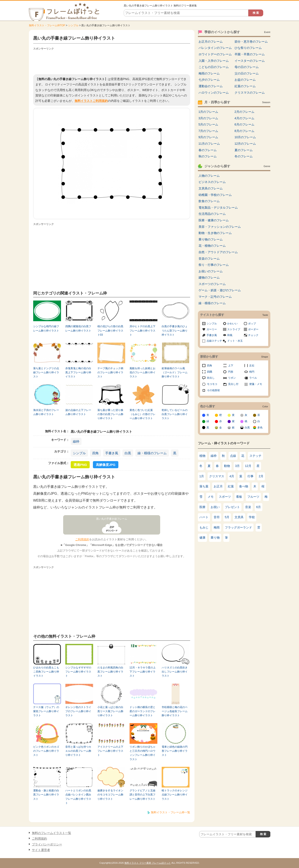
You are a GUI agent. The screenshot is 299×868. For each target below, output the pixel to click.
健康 (202, 538)
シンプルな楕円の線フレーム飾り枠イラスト (46, 328)
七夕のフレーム (209, 80)
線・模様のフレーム (152, 453)
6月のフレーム (244, 124)
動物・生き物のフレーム (215, 233)
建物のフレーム (209, 277)
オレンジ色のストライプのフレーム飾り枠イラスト (78, 711)
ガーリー (212, 329)
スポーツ (225, 497)
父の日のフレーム (247, 73)
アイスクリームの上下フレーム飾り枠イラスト (110, 751)
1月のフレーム (208, 112)
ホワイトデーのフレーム (215, 54)
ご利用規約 (82, 539)
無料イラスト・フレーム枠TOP (47, 25)
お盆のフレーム (245, 80)
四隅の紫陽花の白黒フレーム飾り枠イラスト (78, 328)
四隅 (210, 372)
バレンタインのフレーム (215, 48)
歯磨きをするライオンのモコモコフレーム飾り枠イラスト (110, 795)
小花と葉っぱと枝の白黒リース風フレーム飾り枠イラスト (110, 711)
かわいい (232, 324)
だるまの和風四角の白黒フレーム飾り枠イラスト (110, 672)
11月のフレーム (209, 144)
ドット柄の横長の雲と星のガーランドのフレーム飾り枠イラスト (142, 711)
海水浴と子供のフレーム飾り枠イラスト (46, 412)
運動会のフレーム (211, 86)
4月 (232, 476)
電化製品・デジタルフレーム (218, 208)
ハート (204, 517)
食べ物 (244, 486)
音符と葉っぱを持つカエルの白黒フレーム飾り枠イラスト (78, 751)
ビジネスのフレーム (212, 182)
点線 (233, 456)
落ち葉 (204, 486)
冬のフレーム (244, 156)
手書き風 (112, 453)
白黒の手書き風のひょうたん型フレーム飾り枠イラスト (175, 331)
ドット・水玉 (235, 341)
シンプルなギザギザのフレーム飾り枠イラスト (78, 672)
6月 (259, 507)
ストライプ (234, 329)
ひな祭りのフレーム (248, 48)
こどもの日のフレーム (214, 67)
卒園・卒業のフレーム (250, 54)
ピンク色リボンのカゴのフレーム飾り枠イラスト (46, 751)
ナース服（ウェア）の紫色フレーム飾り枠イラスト (46, 711)
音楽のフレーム (209, 259)
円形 (231, 372)
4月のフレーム (244, 118)
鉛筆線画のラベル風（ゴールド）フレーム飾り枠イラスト (175, 373)
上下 (231, 366)
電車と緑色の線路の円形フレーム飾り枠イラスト (175, 751)
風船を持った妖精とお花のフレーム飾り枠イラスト (142, 373)
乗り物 (215, 538)
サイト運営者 (41, 850)
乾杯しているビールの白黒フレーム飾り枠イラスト (175, 414)
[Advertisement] (112, 61)
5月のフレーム (208, 124)
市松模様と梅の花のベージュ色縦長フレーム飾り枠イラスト (175, 711)
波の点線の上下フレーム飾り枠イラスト (78, 412)
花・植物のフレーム (212, 246)
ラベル (253, 378)
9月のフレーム (208, 137)
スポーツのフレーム (212, 284)
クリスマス (217, 476)
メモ (211, 497)
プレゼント (232, 507)
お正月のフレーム (211, 42)
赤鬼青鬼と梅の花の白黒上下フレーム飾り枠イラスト (78, 373)
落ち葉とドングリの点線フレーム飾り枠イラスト (46, 373)
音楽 (248, 507)
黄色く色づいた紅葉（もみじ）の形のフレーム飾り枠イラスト (142, 414)
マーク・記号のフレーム (215, 297)
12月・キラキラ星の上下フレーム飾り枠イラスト (143, 672)
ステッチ (255, 456)
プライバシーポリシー (47, 844)
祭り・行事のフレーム (214, 265)
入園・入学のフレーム (214, 61)
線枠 (76, 441)
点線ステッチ (214, 341)
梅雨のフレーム (209, 73)
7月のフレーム (208, 131)
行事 (250, 476)
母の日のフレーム (247, 67)
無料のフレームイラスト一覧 (52, 833)
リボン (232, 378)
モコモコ (212, 384)
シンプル (73, 25)
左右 (252, 366)
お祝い (215, 507)
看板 (239, 497)
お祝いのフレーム (211, 271)
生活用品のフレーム (212, 214)
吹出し (211, 378)
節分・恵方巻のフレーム (251, 42)
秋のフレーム (208, 156)
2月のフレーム (244, 112)
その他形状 (213, 390)
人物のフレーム (209, 176)
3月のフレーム (208, 118)
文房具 (239, 517)
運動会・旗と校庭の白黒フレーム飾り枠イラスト (46, 795)
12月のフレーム (245, 144)
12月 (248, 466)
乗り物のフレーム (211, 239)
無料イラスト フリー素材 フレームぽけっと (148, 863)
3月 (238, 466)
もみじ (204, 527)
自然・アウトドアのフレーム (218, 252)
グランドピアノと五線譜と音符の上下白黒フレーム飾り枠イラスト (142, 795)
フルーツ (253, 497)
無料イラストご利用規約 (91, 101)
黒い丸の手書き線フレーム (112, 519)
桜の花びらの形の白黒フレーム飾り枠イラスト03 (110, 331)
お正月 (218, 486)
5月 (227, 517)
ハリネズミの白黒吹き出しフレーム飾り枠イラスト (175, 672)
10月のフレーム (245, 137)
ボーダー (253, 329)
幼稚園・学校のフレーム (215, 195)
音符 (217, 517)
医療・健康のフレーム (214, 220)
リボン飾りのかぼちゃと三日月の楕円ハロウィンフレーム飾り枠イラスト (142, 753)
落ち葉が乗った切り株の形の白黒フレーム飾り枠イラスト (110, 414)
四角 (95, 453)
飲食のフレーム (209, 201)
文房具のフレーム (211, 188)
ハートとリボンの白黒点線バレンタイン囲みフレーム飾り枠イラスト (78, 797)
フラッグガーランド (238, 527)
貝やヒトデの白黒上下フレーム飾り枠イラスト (142, 331)
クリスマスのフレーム (250, 93)
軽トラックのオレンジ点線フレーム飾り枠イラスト (175, 795)
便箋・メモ (256, 384)
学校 (252, 517)
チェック (253, 335)
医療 (202, 507)
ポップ (252, 324)
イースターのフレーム (250, 61)
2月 (261, 476)
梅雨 (217, 527)
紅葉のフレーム (245, 86)
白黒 (128, 453)
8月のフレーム (244, 131)
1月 (202, 476)
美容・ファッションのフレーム (220, 227)
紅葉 (231, 486)
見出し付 (233, 384)
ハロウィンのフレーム (214, 93)
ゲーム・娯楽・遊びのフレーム (220, 290)
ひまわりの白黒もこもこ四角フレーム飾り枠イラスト (46, 672)
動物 (227, 466)
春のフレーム (208, 150)
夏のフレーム (244, 150)
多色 (260, 428)
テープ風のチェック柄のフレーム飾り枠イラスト (110, 373)
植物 (202, 456)
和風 (230, 335)
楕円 (252, 372)
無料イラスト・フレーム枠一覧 (171, 812)
